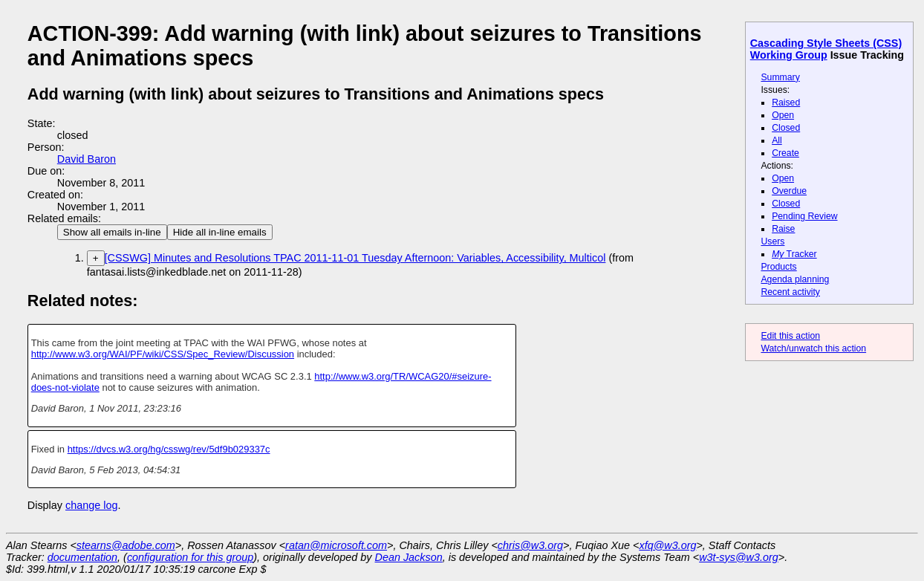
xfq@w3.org (667, 545)
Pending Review (804, 216)
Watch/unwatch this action (813, 348)
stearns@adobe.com (126, 545)
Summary (780, 77)
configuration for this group (190, 557)
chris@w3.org (530, 545)
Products (778, 267)
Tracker (794, 254)
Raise (783, 229)
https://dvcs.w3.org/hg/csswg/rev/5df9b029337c (169, 449)
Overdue (789, 191)
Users (772, 241)
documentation (82, 557)
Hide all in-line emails (220, 232)
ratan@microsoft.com (336, 545)
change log (91, 505)
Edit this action (790, 336)
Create (785, 153)
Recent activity (790, 292)
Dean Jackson (409, 557)
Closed (786, 128)
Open (783, 115)
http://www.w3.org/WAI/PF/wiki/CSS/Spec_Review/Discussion (163, 354)
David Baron (87, 159)
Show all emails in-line (112, 232)
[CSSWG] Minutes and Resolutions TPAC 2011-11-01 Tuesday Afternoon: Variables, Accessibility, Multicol (355, 258)
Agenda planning (795, 279)
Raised (786, 103)
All (777, 140)
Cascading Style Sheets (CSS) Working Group (826, 49)
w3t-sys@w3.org (739, 557)
